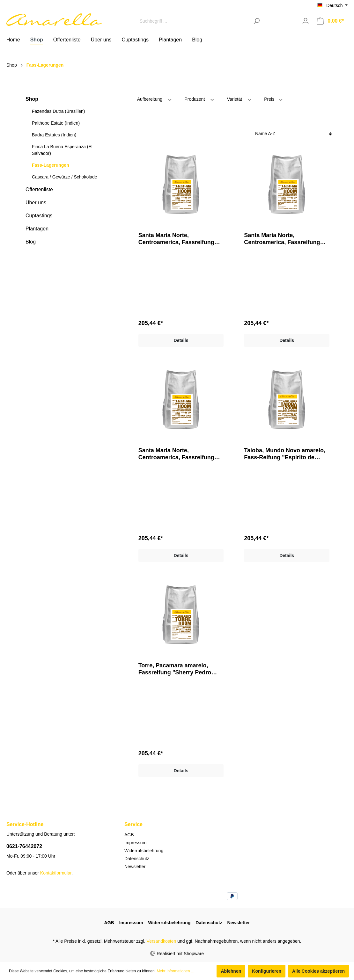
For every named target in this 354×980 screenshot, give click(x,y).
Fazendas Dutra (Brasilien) (59, 111)
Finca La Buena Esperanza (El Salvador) (62, 150)
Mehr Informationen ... (175, 971)
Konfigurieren (267, 971)
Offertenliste (39, 189)
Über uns (36, 203)
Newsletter (135, 867)
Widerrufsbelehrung (144, 851)
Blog (31, 242)
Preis (274, 99)
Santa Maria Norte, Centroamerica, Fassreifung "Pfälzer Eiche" (282, 239)
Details (181, 340)
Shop (32, 99)
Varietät (240, 99)
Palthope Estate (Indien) (56, 123)
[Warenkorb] (330, 21)
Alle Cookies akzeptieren (318, 971)
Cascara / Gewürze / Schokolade (65, 177)
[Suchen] (257, 21)
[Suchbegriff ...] (193, 21)
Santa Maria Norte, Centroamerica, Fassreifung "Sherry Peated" (176, 454)
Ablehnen (231, 971)
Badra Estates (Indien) (54, 135)
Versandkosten (162, 941)
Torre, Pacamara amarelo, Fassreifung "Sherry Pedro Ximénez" (175, 669)
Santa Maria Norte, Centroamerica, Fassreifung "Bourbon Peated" (176, 239)
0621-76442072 (24, 846)
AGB (129, 835)
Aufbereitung (155, 99)
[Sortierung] (293, 134)
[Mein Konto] (306, 21)
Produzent (199, 99)
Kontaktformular (56, 873)
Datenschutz (137, 859)
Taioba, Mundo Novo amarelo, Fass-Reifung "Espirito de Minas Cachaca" (285, 454)
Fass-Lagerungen (51, 165)
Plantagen (37, 229)
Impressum (135, 843)
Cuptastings (39, 216)
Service (133, 824)
